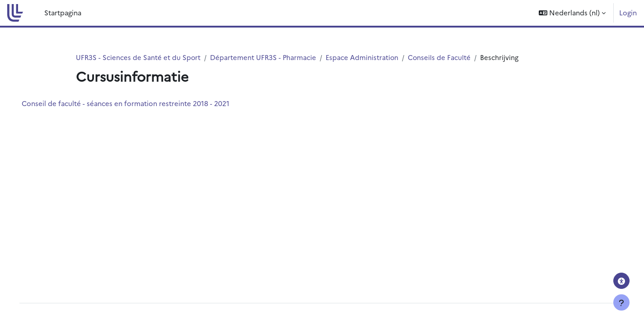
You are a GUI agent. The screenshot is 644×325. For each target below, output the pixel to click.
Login (628, 12)
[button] (572, 13)
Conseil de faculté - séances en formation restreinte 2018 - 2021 (138, 104)
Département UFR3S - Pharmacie (264, 57)
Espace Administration (364, 57)
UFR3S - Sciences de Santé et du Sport (139, 57)
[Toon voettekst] (621, 302)
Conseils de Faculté (442, 57)
